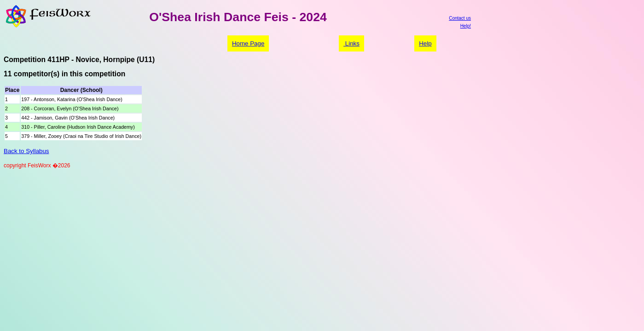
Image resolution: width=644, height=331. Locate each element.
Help (425, 43)
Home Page (248, 43)
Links (351, 43)
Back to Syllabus (26, 151)
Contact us (460, 18)
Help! (466, 26)
